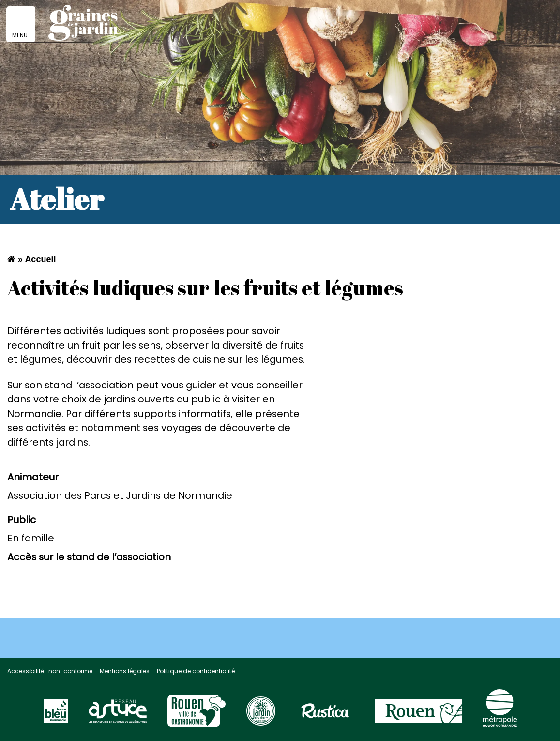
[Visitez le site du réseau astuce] (118, 715)
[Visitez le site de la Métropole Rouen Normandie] (500, 713)
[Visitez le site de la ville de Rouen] (419, 715)
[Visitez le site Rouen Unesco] (197, 715)
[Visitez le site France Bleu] (56, 715)
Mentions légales (125, 671)
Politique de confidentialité (196, 671)
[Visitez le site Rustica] (325, 715)
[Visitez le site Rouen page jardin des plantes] (261, 715)
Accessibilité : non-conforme (50, 671)
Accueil (40, 259)
